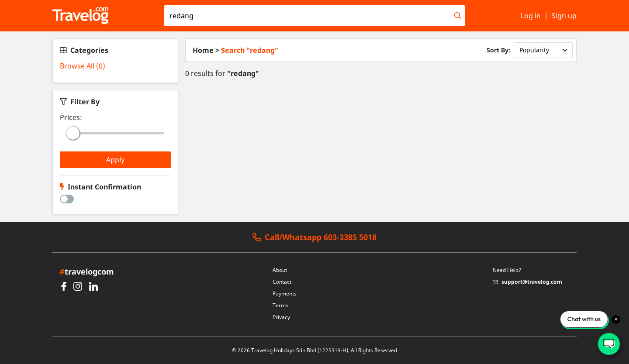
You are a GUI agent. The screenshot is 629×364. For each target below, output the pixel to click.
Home (203, 50)
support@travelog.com (527, 282)
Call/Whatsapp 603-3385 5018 (314, 237)
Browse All (83, 66)
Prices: (71, 117)
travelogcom (87, 271)
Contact (282, 282)
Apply (115, 160)
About (280, 270)
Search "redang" (250, 50)
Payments (285, 294)
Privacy (281, 317)
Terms (280, 305)
